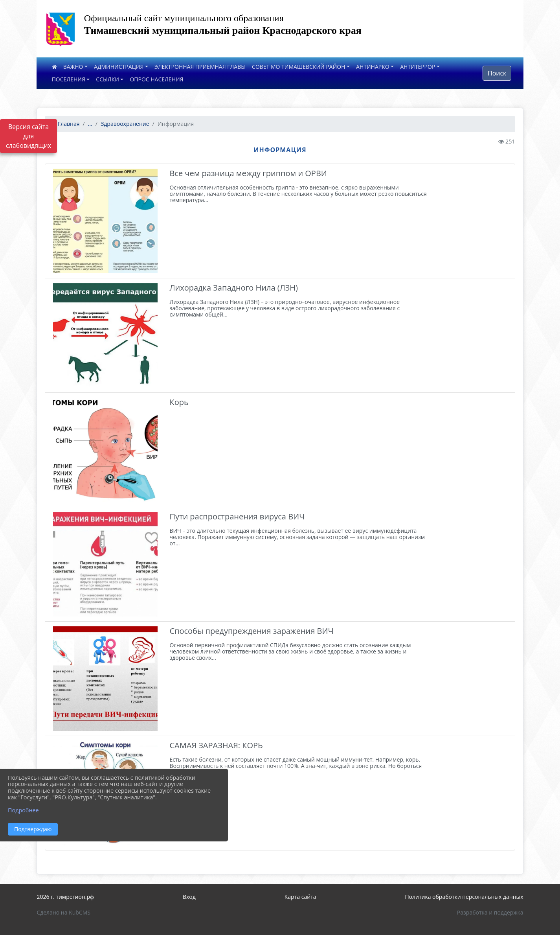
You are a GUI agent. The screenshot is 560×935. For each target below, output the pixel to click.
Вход (189, 897)
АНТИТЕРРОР (418, 67)
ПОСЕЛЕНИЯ (69, 79)
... (90, 124)
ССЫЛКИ (107, 79)
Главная (65, 124)
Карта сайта (300, 897)
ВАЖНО (73, 67)
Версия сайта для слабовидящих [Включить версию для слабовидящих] (28, 136)
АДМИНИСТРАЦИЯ (119, 67)
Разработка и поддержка (490, 912)
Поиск (497, 73)
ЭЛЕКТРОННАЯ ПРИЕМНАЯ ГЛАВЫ (200, 67)
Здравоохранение (125, 124)
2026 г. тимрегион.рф (65, 897)
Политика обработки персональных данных (464, 897)
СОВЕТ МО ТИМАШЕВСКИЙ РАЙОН (298, 67)
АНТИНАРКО (373, 67)
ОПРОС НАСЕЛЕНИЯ (156, 79)
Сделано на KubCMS (63, 912)
